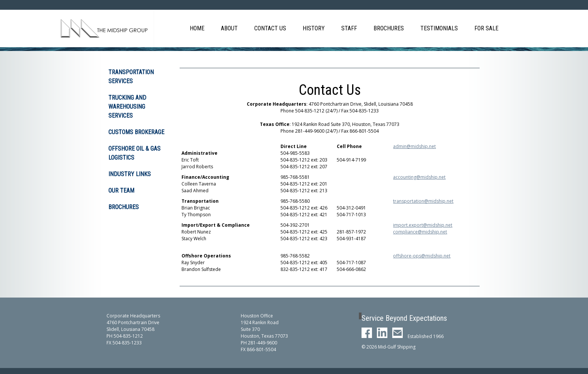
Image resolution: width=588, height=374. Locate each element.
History (314, 28)
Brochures (389, 28)
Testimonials (439, 28)
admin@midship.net (414, 146)
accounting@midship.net (419, 177)
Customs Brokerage (136, 132)
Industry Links (130, 174)
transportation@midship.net (423, 201)
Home (197, 28)
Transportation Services (131, 77)
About (229, 28)
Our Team (121, 191)
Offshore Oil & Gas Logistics (134, 153)
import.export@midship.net (423, 225)
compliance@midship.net (420, 232)
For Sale (486, 28)
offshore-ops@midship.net (422, 256)
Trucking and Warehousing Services (127, 107)
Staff (349, 28)
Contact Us (270, 28)
